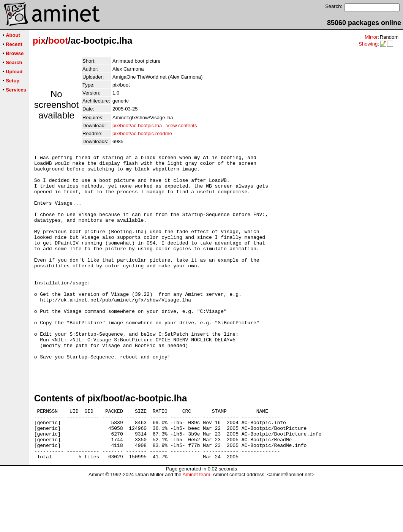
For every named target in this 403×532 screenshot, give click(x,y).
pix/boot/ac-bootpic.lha (137, 126)
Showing (368, 44)
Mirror (371, 37)
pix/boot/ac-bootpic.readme (142, 133)
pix (39, 40)
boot (58, 40)
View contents (182, 126)
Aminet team (196, 529)
